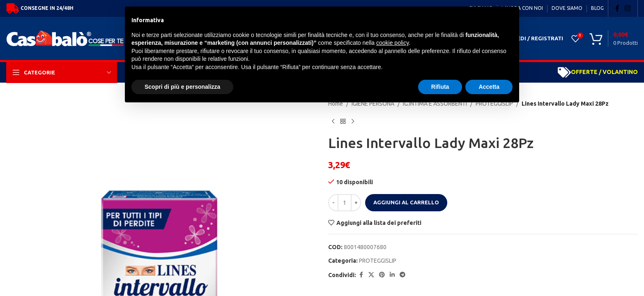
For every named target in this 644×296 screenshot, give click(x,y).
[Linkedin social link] (392, 275)
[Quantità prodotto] (345, 203)
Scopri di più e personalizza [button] (182, 87)
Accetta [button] (489, 87)
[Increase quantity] (356, 203)
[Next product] (353, 121)
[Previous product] (333, 121)
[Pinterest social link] (382, 275)
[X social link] (371, 275)
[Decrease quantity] (333, 203)
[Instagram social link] (628, 8)
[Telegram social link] (402, 275)
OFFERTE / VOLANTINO (604, 72)
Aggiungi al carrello (406, 202)
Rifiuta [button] (440, 87)
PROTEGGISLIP (378, 261)
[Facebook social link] (617, 8)
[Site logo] (67, 38)
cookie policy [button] (392, 43)
